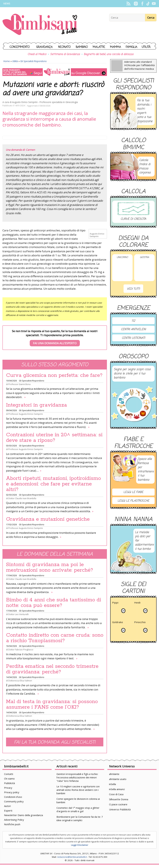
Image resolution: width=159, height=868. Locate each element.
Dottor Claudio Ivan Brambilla (22, 498)
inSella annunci (117, 789)
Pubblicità (9, 783)
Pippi (115, 603)
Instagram (136, 4)
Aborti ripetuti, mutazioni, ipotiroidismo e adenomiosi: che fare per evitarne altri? (53, 484)
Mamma (115, 47)
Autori (7, 806)
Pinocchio (140, 623)
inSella (112, 784)
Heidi (137, 603)
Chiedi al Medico (37, 54)
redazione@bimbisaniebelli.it (72, 857)
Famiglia (131, 47)
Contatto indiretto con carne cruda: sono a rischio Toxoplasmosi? (55, 638)
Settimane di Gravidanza (65, 54)
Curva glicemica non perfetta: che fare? (54, 375)
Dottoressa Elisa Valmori (20, 681)
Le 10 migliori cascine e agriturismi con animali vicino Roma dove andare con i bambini (78, 790)
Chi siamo (9, 779)
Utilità (146, 47)
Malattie (99, 47)
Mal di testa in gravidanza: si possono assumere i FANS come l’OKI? (52, 704)
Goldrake (118, 623)
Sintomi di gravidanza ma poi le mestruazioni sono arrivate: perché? (50, 567)
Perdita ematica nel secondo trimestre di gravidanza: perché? (52, 669)
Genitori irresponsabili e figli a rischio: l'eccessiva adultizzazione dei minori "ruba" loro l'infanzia (77, 777)
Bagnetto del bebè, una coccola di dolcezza (109, 54)
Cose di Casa (116, 794)
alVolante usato (118, 779)
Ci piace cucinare (118, 804)
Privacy (8, 788)
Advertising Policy (14, 820)
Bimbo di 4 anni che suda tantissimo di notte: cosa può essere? (54, 603)
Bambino (82, 47)
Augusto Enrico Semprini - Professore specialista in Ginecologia (45, 102)
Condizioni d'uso (13, 797)
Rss (128, 4)
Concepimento (20, 47)
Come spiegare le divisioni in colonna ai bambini (78, 800)
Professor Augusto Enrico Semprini (26, 414)
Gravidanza (44, 47)
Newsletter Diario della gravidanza (24, 815)
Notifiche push (12, 824)
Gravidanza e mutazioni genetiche (48, 519)
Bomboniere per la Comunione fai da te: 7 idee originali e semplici (80, 818)
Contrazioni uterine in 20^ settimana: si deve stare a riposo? (54, 438)
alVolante (114, 774)
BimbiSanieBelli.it (40, 25)
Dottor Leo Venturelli (18, 614)
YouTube (154, 4)
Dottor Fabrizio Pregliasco (21, 650)
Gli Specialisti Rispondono (33, 61)
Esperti (8, 811)
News (7, 4)
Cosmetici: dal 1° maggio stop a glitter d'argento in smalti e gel (78, 809)
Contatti (9, 774)
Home (7, 61)
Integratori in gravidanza (36, 405)
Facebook (142, 4)
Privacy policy (12, 792)
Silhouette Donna (119, 799)
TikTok (148, 4)
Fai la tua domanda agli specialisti (55, 742)
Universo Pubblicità (120, 809)
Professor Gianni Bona (19, 384)
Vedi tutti (133, 289)
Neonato (64, 47)
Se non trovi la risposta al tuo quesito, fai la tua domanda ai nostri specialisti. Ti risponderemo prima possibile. (55, 338)
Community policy (14, 801)
